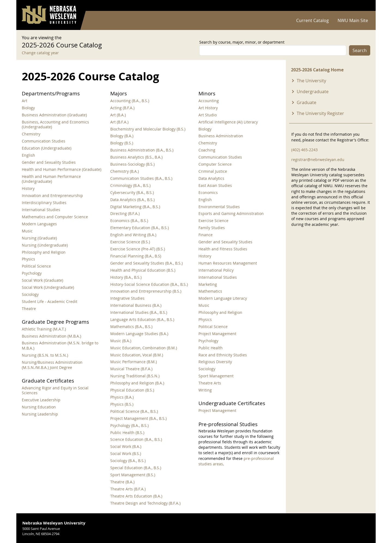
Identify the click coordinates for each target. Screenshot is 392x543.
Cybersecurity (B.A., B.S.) (132, 192)
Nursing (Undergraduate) (45, 245)
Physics (28, 259)
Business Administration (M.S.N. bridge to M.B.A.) (60, 345)
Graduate (307, 102)
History (28, 188)
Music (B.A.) (121, 341)
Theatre (29, 309)
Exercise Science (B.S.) (130, 242)
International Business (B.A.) (136, 305)
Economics (208, 192)
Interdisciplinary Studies (44, 203)
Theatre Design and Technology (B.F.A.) (145, 503)
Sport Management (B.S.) (133, 475)
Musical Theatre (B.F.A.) (131, 369)
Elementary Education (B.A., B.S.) (140, 228)
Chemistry (31, 134)
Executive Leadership (41, 400)
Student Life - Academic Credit (50, 301)
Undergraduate (313, 92)
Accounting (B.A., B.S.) (130, 101)
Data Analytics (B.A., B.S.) (132, 200)
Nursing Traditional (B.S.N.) (135, 376)
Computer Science (215, 164)
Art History (208, 108)
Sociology (30, 294)
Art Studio (208, 115)
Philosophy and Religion (44, 252)
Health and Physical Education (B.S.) (143, 270)
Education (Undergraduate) (47, 148)
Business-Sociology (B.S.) (132, 164)
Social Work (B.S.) (126, 453)
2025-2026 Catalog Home (317, 70)
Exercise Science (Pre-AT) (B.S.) (138, 249)
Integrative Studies (127, 298)
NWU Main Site (353, 20)
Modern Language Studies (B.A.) (139, 334)
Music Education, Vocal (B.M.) (137, 355)
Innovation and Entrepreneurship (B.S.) (146, 291)
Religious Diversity (215, 362)
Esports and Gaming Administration (231, 213)
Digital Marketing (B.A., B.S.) (135, 207)
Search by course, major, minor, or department (242, 42)
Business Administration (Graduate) (54, 115)
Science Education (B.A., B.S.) (136, 439)
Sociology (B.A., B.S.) (128, 461)
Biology (28, 108)
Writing (205, 390)
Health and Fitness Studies (223, 249)
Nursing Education (39, 407)
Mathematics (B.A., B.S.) (131, 327)
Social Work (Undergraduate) (48, 287)
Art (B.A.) (118, 115)
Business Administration (221, 136)
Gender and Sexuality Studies (49, 162)
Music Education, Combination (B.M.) (144, 348)
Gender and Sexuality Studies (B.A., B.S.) (146, 263)
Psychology (32, 273)
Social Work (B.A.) (126, 446)
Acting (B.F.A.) (122, 108)
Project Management (217, 334)
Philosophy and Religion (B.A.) (137, 383)
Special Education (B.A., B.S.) (136, 468)
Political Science (36, 266)
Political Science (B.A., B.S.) (134, 411)
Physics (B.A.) (122, 397)
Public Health (211, 348)
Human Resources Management (228, 263)
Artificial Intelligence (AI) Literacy (228, 122)
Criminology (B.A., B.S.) (130, 185)
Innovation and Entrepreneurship (52, 195)
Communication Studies (44, 141)
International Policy (216, 270)
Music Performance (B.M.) (134, 362)
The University (311, 81)
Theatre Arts (210, 383)
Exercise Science (213, 221)
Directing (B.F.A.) (125, 213)
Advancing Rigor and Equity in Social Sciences (55, 390)
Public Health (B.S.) (127, 433)
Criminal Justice (213, 171)
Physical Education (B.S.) (132, 390)
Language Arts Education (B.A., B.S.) (142, 319)
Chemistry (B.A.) (125, 171)
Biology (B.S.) (122, 143)
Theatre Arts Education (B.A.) (136, 496)
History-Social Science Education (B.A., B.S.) (149, 284)
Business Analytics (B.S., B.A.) (136, 157)
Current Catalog (313, 20)
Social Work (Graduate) (42, 280)
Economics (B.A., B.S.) (129, 221)
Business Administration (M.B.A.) (51, 336)
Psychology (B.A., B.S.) (129, 425)
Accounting (209, 101)
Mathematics (210, 291)
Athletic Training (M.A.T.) (44, 329)
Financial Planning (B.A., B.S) (136, 256)
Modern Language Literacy (223, 298)
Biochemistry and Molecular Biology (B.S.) (148, 129)
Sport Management (216, 376)
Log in (363, 6)
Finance (206, 235)
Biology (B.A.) (122, 136)
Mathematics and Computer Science (55, 217)
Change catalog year (40, 53)
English (28, 155)
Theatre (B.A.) (122, 482)
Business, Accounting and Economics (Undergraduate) (55, 125)
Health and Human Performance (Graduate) (62, 169)
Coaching (207, 150)
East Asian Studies (215, 185)
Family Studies (212, 228)
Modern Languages (39, 224)
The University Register (320, 113)
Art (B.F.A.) (119, 122)
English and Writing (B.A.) (133, 235)
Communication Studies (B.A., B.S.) (141, 178)
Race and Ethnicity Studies (223, 355)
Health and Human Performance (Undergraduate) (51, 179)
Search (360, 50)
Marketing (208, 284)
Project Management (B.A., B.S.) (138, 418)
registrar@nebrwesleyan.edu (318, 160)
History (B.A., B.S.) (126, 277)
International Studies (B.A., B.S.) (139, 312)
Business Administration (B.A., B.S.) (142, 150)
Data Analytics (211, 178)
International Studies (41, 210)
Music (27, 231)
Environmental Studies (219, 207)
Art (24, 101)
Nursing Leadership (40, 414)
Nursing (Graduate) (39, 238)
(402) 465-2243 (304, 150)
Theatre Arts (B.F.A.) (128, 489)
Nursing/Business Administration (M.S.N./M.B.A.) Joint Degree (52, 365)
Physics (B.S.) (122, 404)
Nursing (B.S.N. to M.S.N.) (45, 355)
